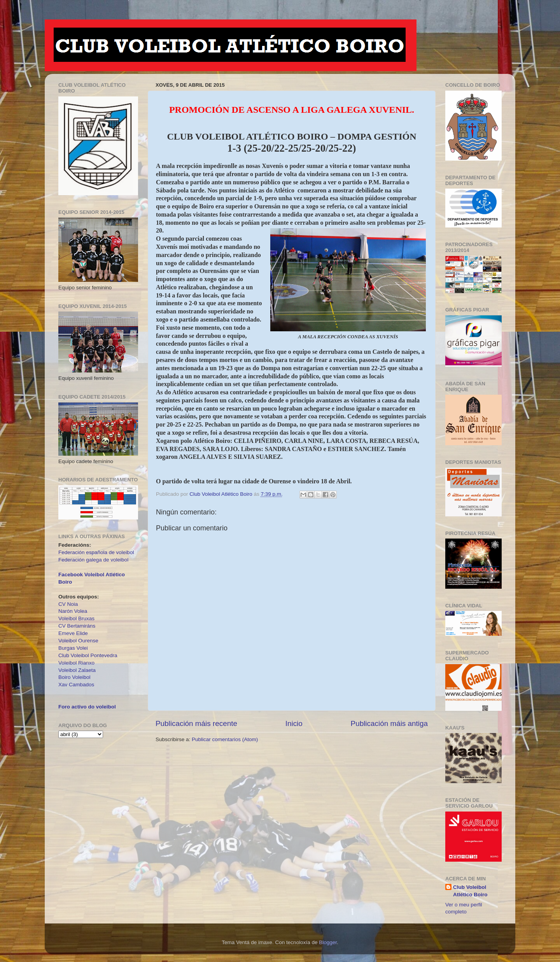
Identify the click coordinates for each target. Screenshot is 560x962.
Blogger (328, 942)
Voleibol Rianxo (76, 663)
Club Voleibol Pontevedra (88, 655)
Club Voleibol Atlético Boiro (470, 891)
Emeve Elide (73, 633)
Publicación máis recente (196, 723)
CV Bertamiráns (77, 626)
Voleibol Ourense (78, 641)
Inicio (294, 723)
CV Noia (68, 604)
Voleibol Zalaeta (77, 670)
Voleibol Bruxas (76, 618)
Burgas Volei (73, 648)
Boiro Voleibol (74, 677)
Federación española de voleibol (96, 552)
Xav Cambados (76, 685)
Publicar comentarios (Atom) (225, 739)
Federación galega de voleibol (93, 560)
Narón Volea (73, 611)
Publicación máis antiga (389, 723)
